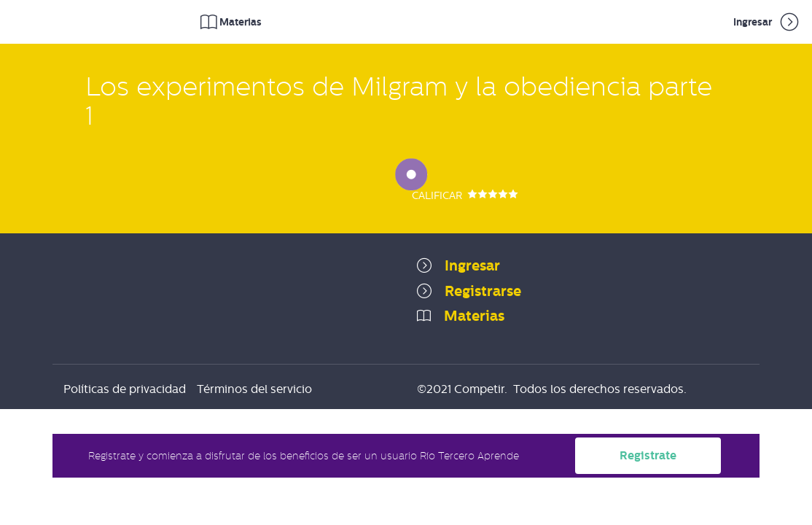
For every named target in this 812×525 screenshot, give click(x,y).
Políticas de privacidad (125, 389)
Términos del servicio (254, 389)
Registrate (648, 455)
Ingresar (767, 22)
